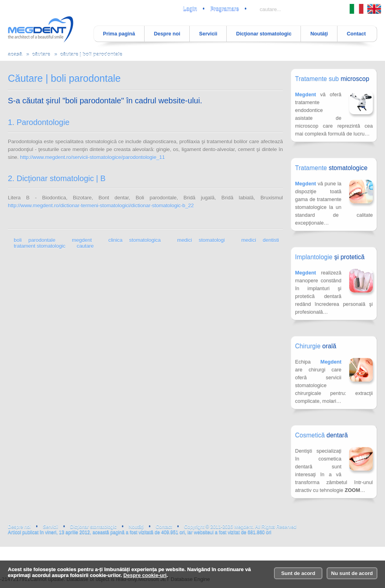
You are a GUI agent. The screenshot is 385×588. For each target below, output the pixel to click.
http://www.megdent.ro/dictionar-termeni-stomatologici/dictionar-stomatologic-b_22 (101, 205)
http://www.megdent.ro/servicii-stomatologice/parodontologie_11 (93, 157)
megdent (82, 240)
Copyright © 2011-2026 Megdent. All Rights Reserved (240, 527)
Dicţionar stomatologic (264, 34)
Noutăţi (319, 34)
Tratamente (331, 168)
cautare (85, 246)
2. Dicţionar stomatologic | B (57, 178)
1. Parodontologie (39, 122)
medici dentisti (260, 240)
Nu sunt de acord (352, 573)
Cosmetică (321, 435)
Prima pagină (119, 34)
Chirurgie (316, 346)
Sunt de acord (298, 573)
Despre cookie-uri (145, 575)
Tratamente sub (332, 79)
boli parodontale (35, 240)
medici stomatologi (201, 240)
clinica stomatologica (135, 240)
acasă (15, 54)
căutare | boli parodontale (91, 54)
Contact (356, 34)
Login (190, 9)
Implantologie (330, 257)
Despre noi (167, 34)
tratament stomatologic (40, 246)
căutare (41, 54)
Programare (225, 9)
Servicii (208, 34)
